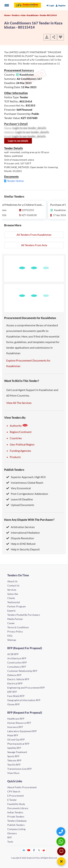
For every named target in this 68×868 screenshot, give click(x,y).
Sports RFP (13, 756)
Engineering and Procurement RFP (26, 688)
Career (11, 623)
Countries (16, 438)
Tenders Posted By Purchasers (24, 615)
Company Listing (16, 829)
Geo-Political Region (22, 444)
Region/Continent (21, 432)
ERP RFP (12, 692)
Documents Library (18, 808)
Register (61, 5)
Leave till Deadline (20, 499)
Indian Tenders (15, 812)
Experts (11, 611)
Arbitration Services (20, 527)
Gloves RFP (14, 704)
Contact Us (13, 585)
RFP (10, 837)
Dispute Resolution (20, 538)
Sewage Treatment (17, 752)
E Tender (12, 800)
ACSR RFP (13, 654)
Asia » (24, 15)
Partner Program (17, 606)
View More (13, 773)
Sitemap (12, 640)
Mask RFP (13, 735)
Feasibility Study (16, 804)
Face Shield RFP (16, 696)
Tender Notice (15, 181)
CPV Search (14, 791)
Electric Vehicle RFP (18, 679)
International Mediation (23, 533)
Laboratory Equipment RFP (22, 731)
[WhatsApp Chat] (61, 841)
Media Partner (15, 619)
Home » (8, 15)
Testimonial (14, 602)
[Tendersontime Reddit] (44, 850)
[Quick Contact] (61, 831)
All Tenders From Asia (34, 245)
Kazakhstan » (33, 15)
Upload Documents (20, 505)
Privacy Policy (15, 631)
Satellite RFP (14, 748)
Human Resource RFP (19, 723)
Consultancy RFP (17, 667)
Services (12, 590)
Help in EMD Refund (21, 544)
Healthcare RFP (16, 719)
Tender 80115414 (48, 15)
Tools (10, 842)
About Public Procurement (22, 787)
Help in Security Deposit (23, 549)
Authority (19, 426)
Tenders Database (17, 821)
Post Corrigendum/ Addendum (27, 494)
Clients (11, 598)
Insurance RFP (15, 727)
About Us (12, 581)
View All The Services (19, 403)
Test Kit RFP (14, 765)
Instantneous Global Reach (25, 483)
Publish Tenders (14, 470)
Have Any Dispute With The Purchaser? (29, 520)
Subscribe (13, 594)
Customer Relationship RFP (22, 671)
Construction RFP (17, 662)
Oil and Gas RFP (16, 740)
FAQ (10, 636)
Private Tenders (16, 817)
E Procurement (16, 796)
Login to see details (18, 141)
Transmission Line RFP (20, 769)
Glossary (12, 833)
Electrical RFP (15, 683)
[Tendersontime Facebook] (34, 850)
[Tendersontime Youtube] (29, 850)
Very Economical (18, 488)
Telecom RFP (14, 760)
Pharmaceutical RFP (18, 744)
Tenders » (16, 15)
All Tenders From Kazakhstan (34, 235)
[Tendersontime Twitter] (39, 850)
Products (15, 457)
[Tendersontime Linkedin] (24, 850)
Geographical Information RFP (24, 700)
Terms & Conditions (18, 627)
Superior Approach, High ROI (26, 477)
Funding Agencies (20, 451)
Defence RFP (14, 675)
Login (50, 5)
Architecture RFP (17, 658)
